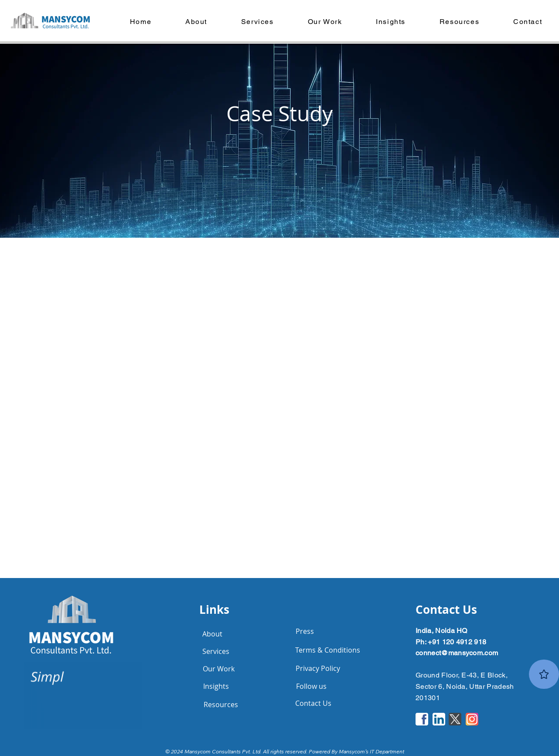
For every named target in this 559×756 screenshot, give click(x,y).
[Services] (216, 651)
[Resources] (221, 705)
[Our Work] (218, 669)
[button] (325, 22)
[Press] (305, 631)
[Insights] (216, 686)
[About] (212, 634)
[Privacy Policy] (318, 668)
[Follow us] (311, 686)
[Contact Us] (313, 703)
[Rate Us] (544, 674)
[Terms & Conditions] (327, 650)
